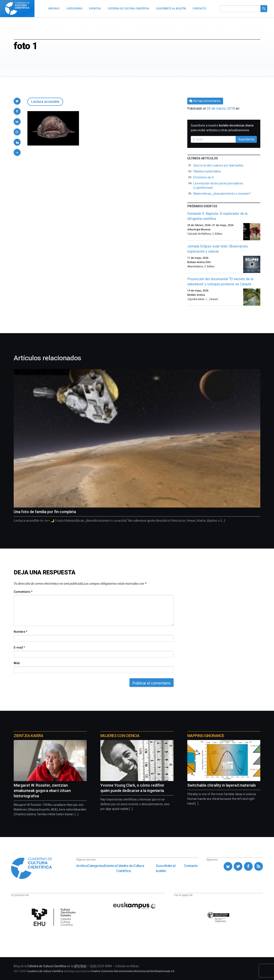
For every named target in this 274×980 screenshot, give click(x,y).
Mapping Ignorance (206, 736)
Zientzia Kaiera (28, 736)
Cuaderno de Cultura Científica (45, 971)
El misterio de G (204, 177)
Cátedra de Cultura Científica (130, 868)
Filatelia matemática (207, 171)
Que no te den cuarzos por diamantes (218, 165)
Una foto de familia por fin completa (45, 512)
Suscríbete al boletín (166, 868)
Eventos (110, 866)
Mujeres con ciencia (120, 736)
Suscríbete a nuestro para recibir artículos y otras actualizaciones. (222, 128)
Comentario (23, 592)
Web (17, 663)
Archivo (82, 866)
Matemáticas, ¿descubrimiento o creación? (222, 194)
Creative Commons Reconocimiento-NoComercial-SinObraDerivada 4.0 (133, 971)
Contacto (191, 866)
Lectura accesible (45, 102)
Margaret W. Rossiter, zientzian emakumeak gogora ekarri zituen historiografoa (42, 791)
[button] (17, 101)
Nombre (20, 632)
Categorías (96, 866)
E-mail (19, 647)
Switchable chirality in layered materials (222, 785)
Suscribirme (246, 139)
